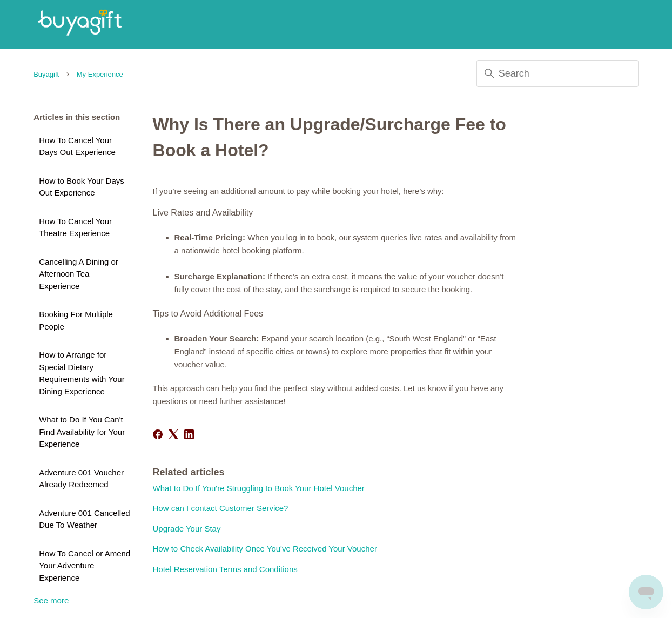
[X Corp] (173, 434)
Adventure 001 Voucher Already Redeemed (81, 479)
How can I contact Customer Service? (221, 508)
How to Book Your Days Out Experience (82, 187)
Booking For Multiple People (76, 320)
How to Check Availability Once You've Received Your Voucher (265, 549)
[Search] (557, 73)
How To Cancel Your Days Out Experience (77, 146)
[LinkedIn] (189, 434)
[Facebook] (158, 434)
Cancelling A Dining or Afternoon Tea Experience (79, 274)
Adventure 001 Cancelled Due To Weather (84, 519)
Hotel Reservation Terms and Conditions (225, 569)
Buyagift (46, 74)
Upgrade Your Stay (187, 529)
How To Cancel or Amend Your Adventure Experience (85, 566)
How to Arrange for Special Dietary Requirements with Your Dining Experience (82, 373)
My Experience (100, 74)
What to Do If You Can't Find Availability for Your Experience (82, 432)
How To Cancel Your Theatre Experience (75, 227)
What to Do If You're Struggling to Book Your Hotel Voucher (259, 488)
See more (51, 600)
